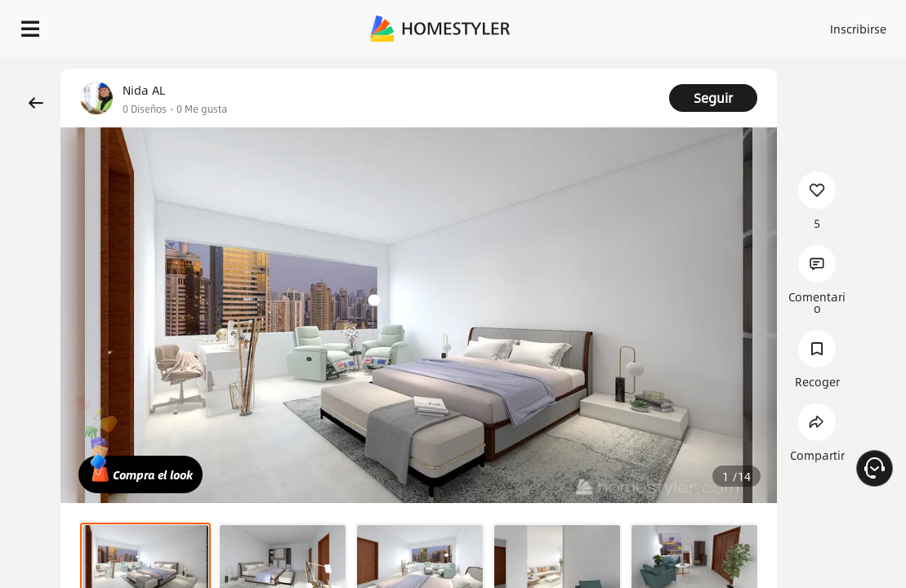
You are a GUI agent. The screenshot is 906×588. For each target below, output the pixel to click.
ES (846, 24)
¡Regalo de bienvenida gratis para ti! (658, 69)
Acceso (723, 24)
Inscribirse (786, 24)
